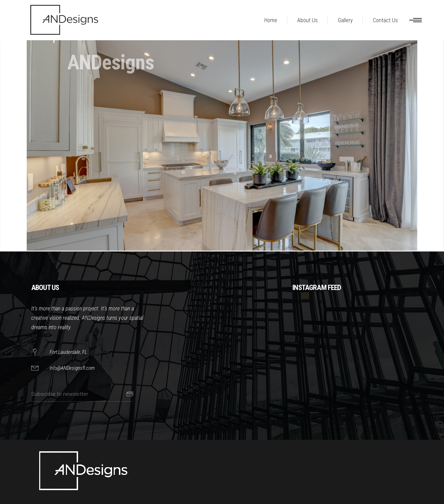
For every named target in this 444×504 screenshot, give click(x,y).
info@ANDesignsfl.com (72, 368)
